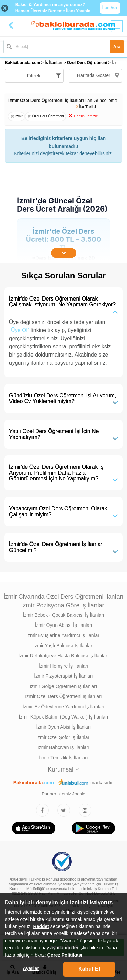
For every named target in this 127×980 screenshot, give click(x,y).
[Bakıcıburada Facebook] (42, 810)
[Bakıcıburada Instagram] (85, 810)
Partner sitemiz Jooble (63, 794)
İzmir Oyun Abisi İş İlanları (64, 727)
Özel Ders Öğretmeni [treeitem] (88, 63)
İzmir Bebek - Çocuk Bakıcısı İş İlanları (63, 615)
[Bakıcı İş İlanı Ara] (63, 47)
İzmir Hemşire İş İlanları (63, 666)
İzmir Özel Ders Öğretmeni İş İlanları (63, 696)
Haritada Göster (98, 75)
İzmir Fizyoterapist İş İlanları (63, 676)
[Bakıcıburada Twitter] (64, 810)
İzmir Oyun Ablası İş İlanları (63, 625)
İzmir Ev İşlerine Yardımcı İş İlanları (63, 635)
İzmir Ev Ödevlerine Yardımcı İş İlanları (63, 707)
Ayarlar (31, 968)
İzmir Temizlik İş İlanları (63, 758)
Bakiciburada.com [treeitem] (23, 63)
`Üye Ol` (19, 330)
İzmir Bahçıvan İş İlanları (63, 747)
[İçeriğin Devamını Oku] (64, 253)
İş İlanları (54, 63)
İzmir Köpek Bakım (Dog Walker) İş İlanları (64, 717)
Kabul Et (89, 969)
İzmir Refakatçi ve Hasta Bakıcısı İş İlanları (63, 656)
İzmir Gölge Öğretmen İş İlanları (63, 686)
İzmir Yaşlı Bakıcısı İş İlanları (63, 646)
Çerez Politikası (65, 955)
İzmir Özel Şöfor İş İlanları (63, 737)
